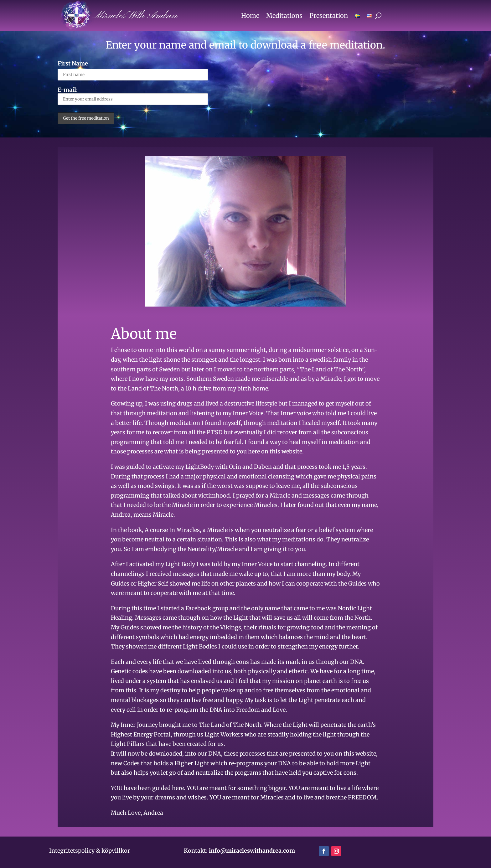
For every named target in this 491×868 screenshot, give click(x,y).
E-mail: (133, 96)
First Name (73, 63)
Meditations (284, 15)
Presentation (329, 15)
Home (250, 15)
